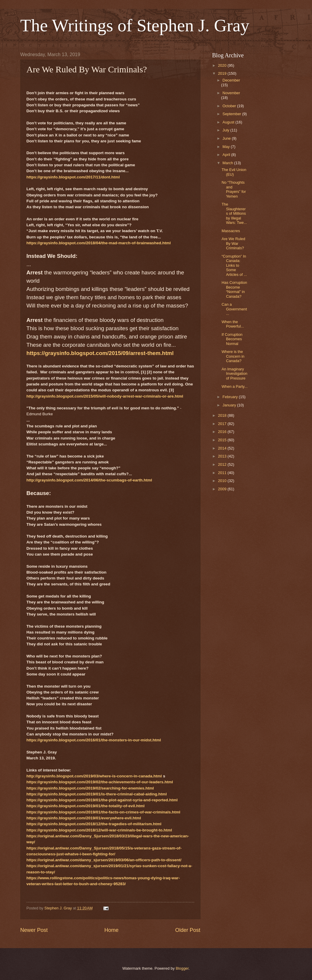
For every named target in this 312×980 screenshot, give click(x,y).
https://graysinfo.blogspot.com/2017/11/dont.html (73, 177)
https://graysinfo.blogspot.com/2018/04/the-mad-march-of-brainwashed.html (99, 243)
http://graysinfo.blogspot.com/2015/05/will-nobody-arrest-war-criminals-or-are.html (105, 396)
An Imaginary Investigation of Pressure (235, 374)
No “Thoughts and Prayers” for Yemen (234, 189)
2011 (223, 473)
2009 (223, 489)
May (227, 147)
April (227, 155)
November (231, 93)
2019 (223, 73)
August (229, 122)
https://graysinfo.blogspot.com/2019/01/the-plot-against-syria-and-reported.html (102, 800)
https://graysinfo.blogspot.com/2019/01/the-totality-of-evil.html (86, 806)
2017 (223, 424)
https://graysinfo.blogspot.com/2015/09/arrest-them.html (100, 353)
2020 (223, 65)
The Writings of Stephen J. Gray (135, 25)
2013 (223, 456)
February (231, 397)
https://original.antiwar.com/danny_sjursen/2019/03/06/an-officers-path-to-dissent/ (104, 860)
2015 (223, 440)
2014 (223, 448)
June (227, 138)
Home (111, 930)
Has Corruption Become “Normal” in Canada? (235, 289)
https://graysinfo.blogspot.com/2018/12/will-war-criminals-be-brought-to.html (99, 830)
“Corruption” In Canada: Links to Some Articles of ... (234, 265)
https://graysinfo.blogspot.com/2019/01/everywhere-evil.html (84, 818)
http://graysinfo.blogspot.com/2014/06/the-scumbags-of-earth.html (89, 480)
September (232, 114)
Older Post (188, 930)
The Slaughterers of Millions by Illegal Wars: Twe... (234, 213)
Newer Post (34, 930)
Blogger (182, 968)
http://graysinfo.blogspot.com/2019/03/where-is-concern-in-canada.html (94, 776)
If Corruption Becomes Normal (232, 339)
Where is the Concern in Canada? (233, 356)
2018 (223, 415)
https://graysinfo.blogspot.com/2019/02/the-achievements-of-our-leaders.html (100, 782)
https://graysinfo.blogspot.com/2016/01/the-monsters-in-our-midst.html (94, 740)
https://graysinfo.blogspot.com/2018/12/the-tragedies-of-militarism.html (94, 824)
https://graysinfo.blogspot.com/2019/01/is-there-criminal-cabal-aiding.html (97, 794)
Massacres (231, 231)
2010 (223, 481)
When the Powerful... (233, 324)
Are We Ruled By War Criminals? (233, 243)
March (228, 163)
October (230, 106)
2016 (223, 432)
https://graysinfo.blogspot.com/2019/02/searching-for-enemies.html (90, 788)
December (231, 80)
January (230, 405)
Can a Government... (234, 309)
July (226, 130)
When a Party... (235, 386)
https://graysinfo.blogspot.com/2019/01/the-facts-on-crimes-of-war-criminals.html (103, 812)
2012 (223, 464)
